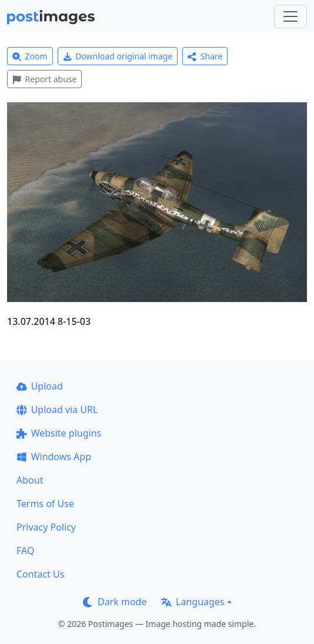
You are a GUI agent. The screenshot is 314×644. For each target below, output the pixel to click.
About (30, 480)
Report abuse (44, 79)
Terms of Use (45, 504)
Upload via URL (57, 410)
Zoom (30, 56)
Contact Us (40, 574)
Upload (40, 386)
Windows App (54, 457)
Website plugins (59, 433)
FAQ (25, 551)
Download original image (118, 56)
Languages (193, 602)
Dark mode (115, 602)
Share (205, 56)
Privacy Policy (46, 527)
